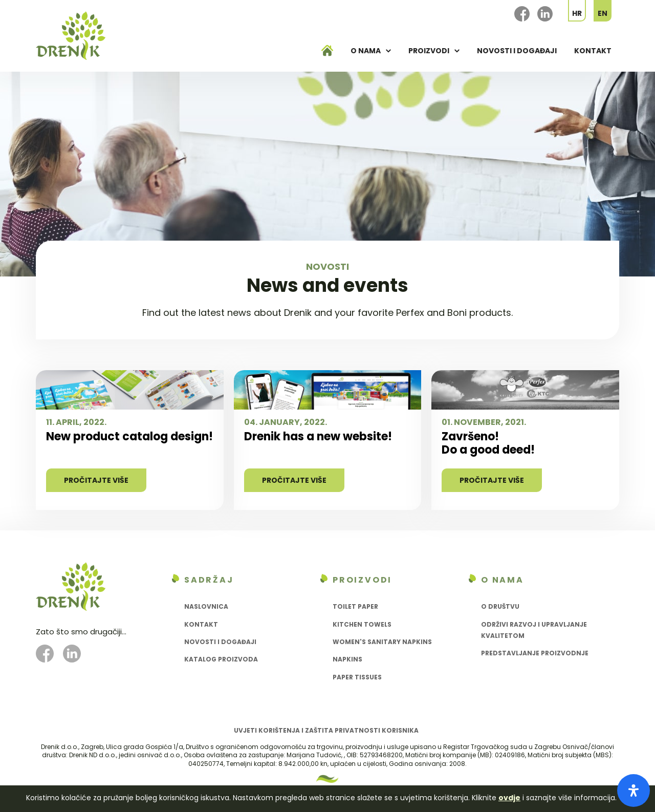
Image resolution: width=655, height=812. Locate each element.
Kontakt (593, 51)
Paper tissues (357, 677)
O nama (366, 51)
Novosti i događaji (517, 51)
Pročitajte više (96, 480)
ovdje (509, 798)
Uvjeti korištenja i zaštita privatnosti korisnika (326, 730)
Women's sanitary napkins (382, 642)
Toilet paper (355, 606)
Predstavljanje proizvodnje (535, 653)
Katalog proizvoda (221, 659)
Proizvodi (429, 51)
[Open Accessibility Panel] (634, 790)
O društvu (500, 606)
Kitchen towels (362, 624)
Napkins (347, 659)
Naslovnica (206, 606)
